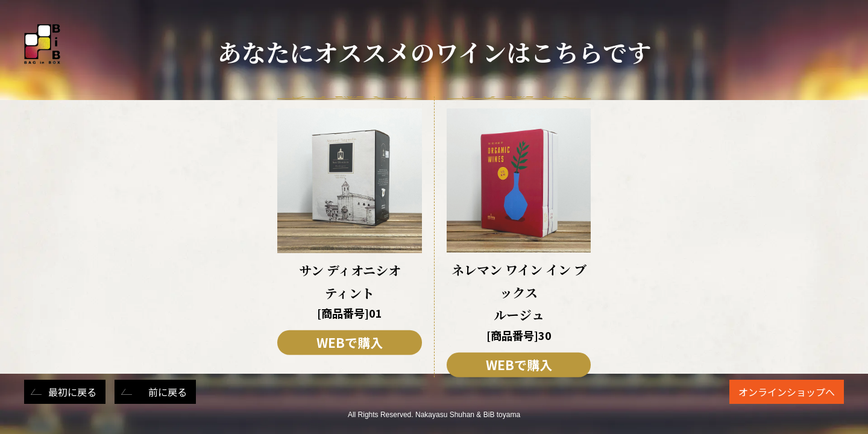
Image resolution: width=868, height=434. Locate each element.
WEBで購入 (350, 342)
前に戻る (168, 392)
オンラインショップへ (787, 392)
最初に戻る (72, 392)
